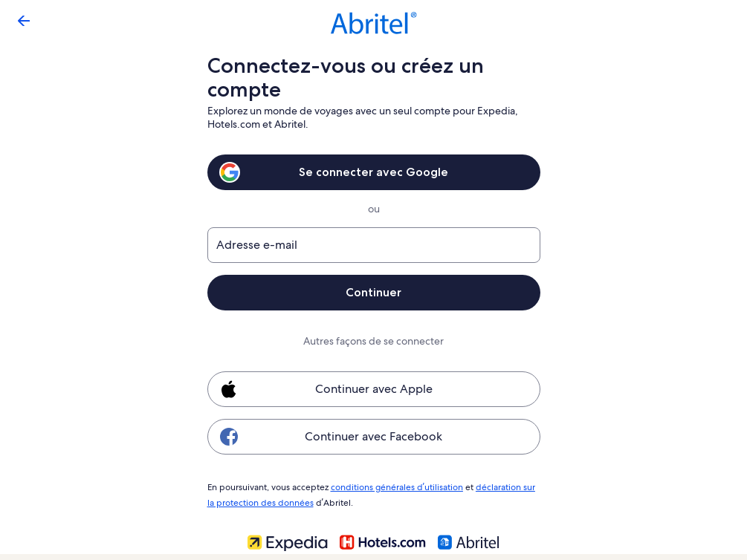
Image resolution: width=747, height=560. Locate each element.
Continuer (374, 292)
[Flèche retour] (24, 21)
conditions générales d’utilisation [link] (394, 486)
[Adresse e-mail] (374, 245)
